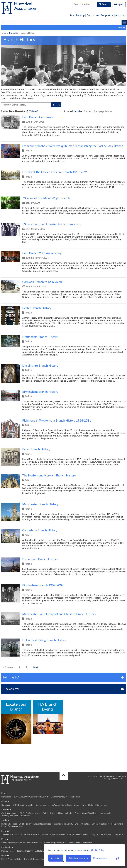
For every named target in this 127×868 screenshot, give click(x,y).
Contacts (52, 28)
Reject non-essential (78, 858)
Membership (77, 16)
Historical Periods (32, 835)
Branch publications (94, 28)
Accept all (56, 858)
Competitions (73, 805)
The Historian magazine (12, 835)
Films (4, 826)
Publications (111, 22)
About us (120, 16)
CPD (15, 805)
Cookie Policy (98, 850)
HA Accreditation (58, 805)
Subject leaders (42, 805)
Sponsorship (74, 843)
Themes (45, 835)
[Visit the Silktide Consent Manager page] (117, 858)
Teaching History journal (99, 813)
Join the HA (48, 797)
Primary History (88, 805)
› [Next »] (39, 667)
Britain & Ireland (24, 859)
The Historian (39, 851)
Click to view (63, 128)
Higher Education (68, 22)
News (15, 797)
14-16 (21, 824)
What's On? (37, 843)
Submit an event (104, 835)
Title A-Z (34, 111)
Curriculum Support (10, 813)
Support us (107, 16)
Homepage (6, 797)
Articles (78, 111)
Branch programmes (12, 28)
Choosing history (82, 824)
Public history (89, 835)
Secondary (27, 22)
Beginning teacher (26, 805)
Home (4, 33)
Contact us (93, 16)
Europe (36, 859)
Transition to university (63, 824)
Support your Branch (70, 28)
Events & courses (15, 826)
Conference (101, 805)
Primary (9, 22)
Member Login (61, 797)
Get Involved (35, 797)
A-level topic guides (42, 824)
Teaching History (24, 851)
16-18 (29, 824)
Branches (14, 33)
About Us (23, 797)
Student (46, 22)
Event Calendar (8, 843)
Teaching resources (10, 816)
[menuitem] (9, 22)
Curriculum (6, 805)
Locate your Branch (34, 28)
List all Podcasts (9, 859)
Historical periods (9, 824)
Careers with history (100, 824)
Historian (91, 22)
